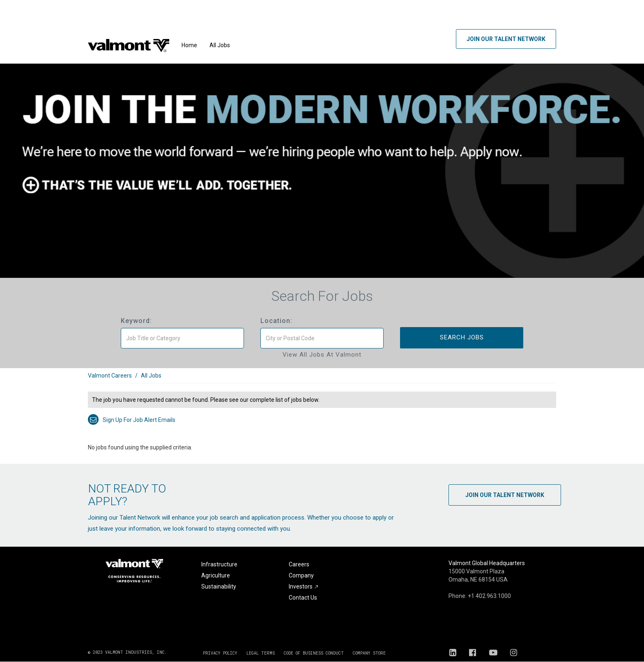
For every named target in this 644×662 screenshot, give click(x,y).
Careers (299, 564)
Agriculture (216, 575)
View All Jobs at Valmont (322, 355)
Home (189, 45)
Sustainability (219, 586)
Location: (276, 321)
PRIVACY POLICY (220, 653)
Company (301, 575)
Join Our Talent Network (506, 39)
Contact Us (303, 598)
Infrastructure (219, 564)
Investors (304, 586)
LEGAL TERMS (261, 653)
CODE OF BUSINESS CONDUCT (314, 653)
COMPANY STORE (369, 653)
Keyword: (136, 321)
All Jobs (220, 45)
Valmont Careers (110, 376)
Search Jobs (462, 337)
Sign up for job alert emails (132, 420)
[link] (322, 380)
